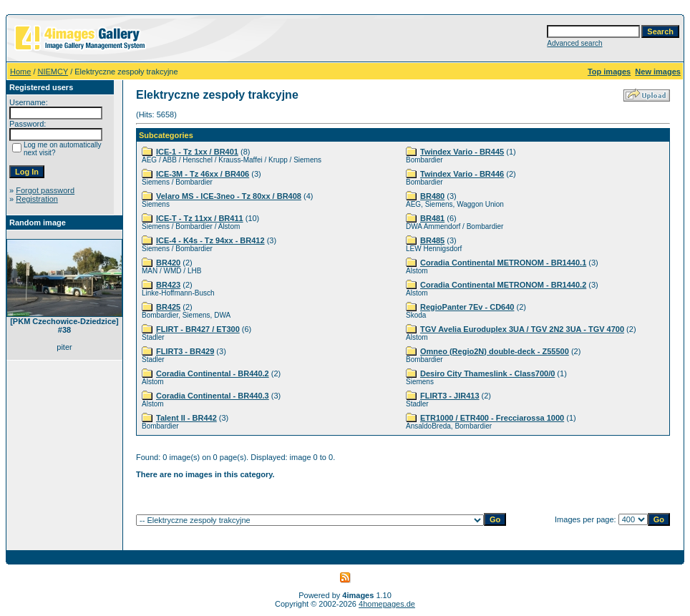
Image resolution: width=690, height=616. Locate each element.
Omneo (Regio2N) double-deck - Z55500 (495, 351)
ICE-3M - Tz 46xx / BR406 (203, 174)
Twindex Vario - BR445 (462, 152)
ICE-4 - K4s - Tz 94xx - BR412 (210, 240)
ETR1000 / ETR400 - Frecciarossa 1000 (492, 418)
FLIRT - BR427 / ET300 (198, 329)
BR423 (168, 285)
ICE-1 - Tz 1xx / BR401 (197, 152)
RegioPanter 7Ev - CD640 (467, 307)
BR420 (168, 263)
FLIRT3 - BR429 (185, 351)
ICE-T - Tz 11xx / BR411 (200, 218)
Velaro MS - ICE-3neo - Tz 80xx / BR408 (229, 196)
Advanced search (574, 43)
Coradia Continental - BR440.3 (213, 396)
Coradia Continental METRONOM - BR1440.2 (503, 285)
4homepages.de (387, 604)
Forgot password (45, 190)
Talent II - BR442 (186, 418)
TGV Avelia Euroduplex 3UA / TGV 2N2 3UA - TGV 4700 (522, 329)
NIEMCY (53, 72)
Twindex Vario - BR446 (462, 174)
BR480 (432, 196)
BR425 (168, 307)
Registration (37, 199)
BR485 (432, 240)
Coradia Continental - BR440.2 (213, 373)
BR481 (432, 218)
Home (20, 72)
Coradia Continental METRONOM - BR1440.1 (503, 263)
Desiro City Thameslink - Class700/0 (487, 373)
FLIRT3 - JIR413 (450, 396)
